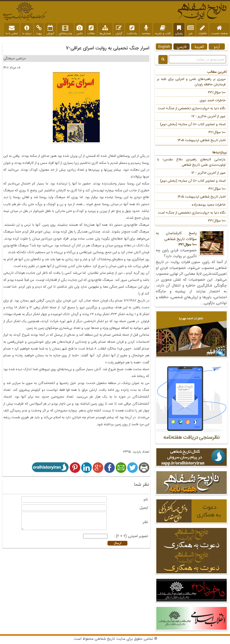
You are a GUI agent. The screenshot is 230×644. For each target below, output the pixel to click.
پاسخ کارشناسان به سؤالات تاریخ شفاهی (191, 239)
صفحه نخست (219, 30)
